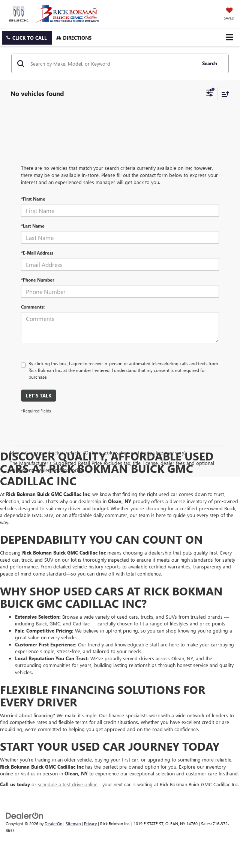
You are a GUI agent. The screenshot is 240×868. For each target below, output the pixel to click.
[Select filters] (210, 94)
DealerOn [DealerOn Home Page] (53, 824)
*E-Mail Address (37, 253)
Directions (74, 38)
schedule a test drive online (68, 784)
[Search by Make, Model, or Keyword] (112, 63)
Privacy (90, 824)
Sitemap (73, 824)
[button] (27, 38)
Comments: (33, 307)
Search (210, 63)
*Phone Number (38, 280)
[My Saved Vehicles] (229, 14)
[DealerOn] (25, 815)
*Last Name (33, 226)
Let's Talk (39, 395)
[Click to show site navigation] (229, 37)
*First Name (33, 199)
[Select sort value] (223, 94)
